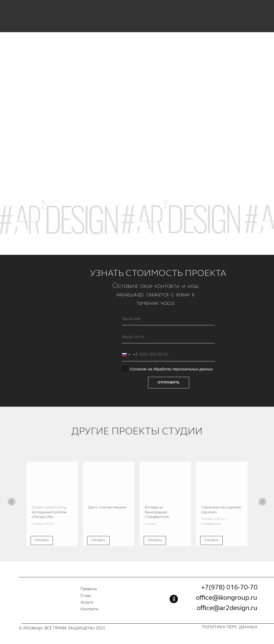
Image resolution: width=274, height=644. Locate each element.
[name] (168, 319)
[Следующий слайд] (262, 502)
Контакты (89, 609)
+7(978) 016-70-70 (229, 588)
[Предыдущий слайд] (12, 502)
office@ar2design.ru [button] (227, 608)
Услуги (87, 603)
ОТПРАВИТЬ (168, 382)
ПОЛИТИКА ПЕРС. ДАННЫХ (230, 627)
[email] (168, 337)
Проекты (89, 589)
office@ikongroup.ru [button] (226, 598)
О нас (86, 596)
